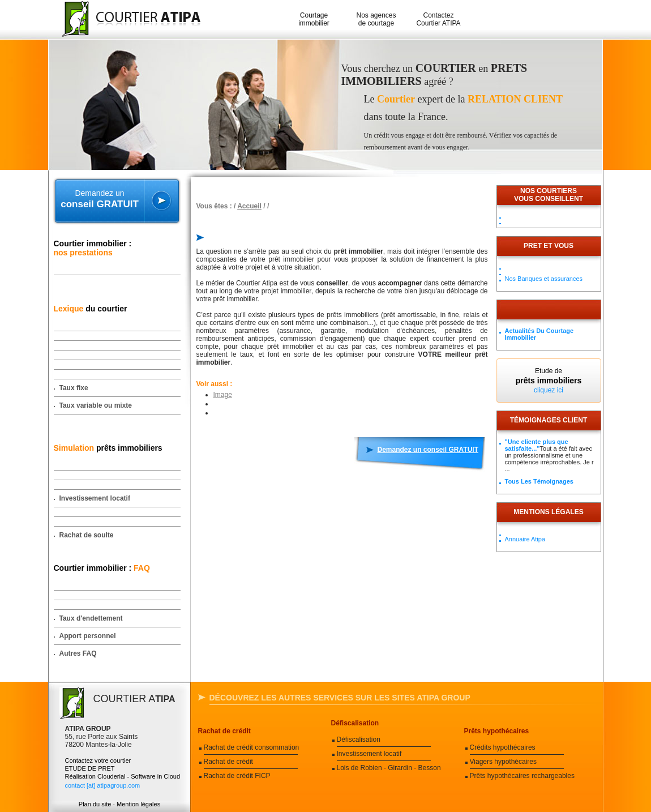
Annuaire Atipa (525, 539)
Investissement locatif (95, 498)
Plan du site (95, 804)
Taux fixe (74, 388)
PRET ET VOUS (549, 246)
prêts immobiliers (108, 448)
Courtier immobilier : (93, 248)
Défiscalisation (355, 723)
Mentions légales (548, 512)
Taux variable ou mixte (96, 405)
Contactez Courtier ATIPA (438, 19)
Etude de (549, 381)
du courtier (91, 309)
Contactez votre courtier (98, 760)
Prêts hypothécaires (497, 731)
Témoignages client (549, 420)
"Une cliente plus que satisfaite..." (537, 445)
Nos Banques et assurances (544, 279)
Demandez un (100, 199)
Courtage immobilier (314, 19)
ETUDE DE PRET (90, 768)
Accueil (249, 206)
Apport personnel (88, 636)
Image (223, 395)
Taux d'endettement (91, 618)
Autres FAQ (78, 653)
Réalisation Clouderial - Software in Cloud (123, 776)
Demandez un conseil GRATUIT (428, 450)
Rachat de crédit (224, 731)
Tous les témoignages (539, 481)
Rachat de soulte (87, 535)
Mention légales (138, 804)
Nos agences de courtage (376, 19)
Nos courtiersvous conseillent (549, 195)
